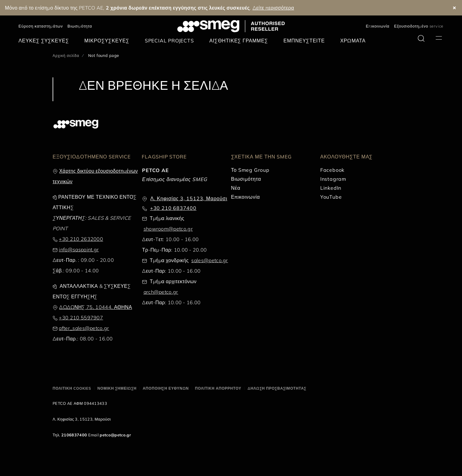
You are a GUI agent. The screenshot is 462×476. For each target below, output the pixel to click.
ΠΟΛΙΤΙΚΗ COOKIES (72, 388)
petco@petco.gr (115, 435)
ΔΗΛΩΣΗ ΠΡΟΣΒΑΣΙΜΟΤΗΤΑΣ (277, 388)
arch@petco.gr (161, 292)
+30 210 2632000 (81, 239)
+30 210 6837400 (173, 208)
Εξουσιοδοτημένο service (419, 26)
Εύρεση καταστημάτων (41, 26)
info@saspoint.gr (79, 249)
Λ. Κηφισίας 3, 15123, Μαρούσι (189, 198)
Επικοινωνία (378, 26)
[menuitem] (45, 41)
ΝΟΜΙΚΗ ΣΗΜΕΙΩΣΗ (117, 388)
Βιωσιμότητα (80, 26)
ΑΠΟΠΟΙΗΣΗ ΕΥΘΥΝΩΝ (166, 388)
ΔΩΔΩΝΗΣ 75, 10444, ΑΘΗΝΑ (95, 307)
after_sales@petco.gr (84, 328)
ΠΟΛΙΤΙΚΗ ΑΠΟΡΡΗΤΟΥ (218, 388)
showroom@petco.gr (168, 229)
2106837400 (74, 435)
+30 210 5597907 (81, 318)
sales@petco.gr (209, 260)
